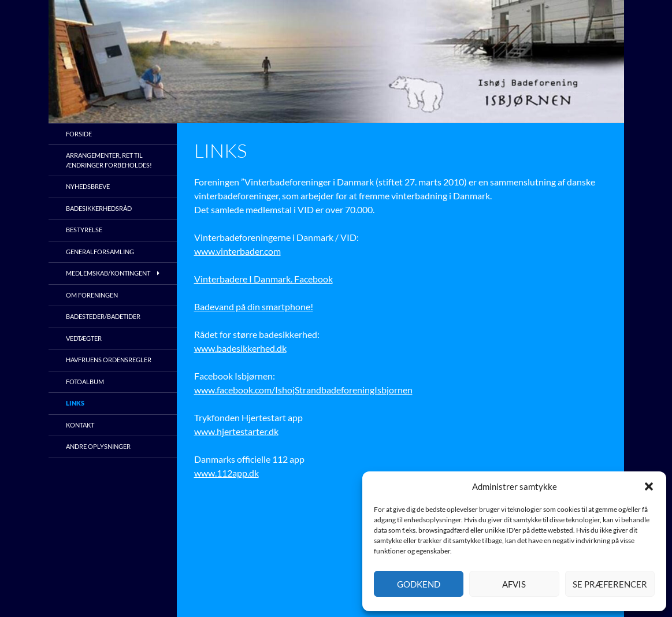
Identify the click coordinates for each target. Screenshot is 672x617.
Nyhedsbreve (88, 186)
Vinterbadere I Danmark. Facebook (263, 279)
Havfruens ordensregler (109, 360)
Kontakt (80, 425)
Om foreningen (92, 295)
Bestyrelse (84, 230)
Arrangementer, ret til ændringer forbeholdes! (109, 160)
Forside (79, 134)
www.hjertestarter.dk (236, 431)
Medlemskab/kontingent (108, 273)
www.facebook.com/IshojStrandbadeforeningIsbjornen (303, 390)
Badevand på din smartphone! (254, 306)
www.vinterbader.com (237, 251)
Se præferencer (610, 584)
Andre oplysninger (98, 446)
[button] (649, 486)
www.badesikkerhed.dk (240, 348)
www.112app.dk (227, 473)
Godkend (419, 584)
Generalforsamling (100, 252)
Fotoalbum (85, 382)
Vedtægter (84, 338)
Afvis (514, 584)
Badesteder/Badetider (103, 316)
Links (75, 403)
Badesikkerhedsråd (99, 208)
